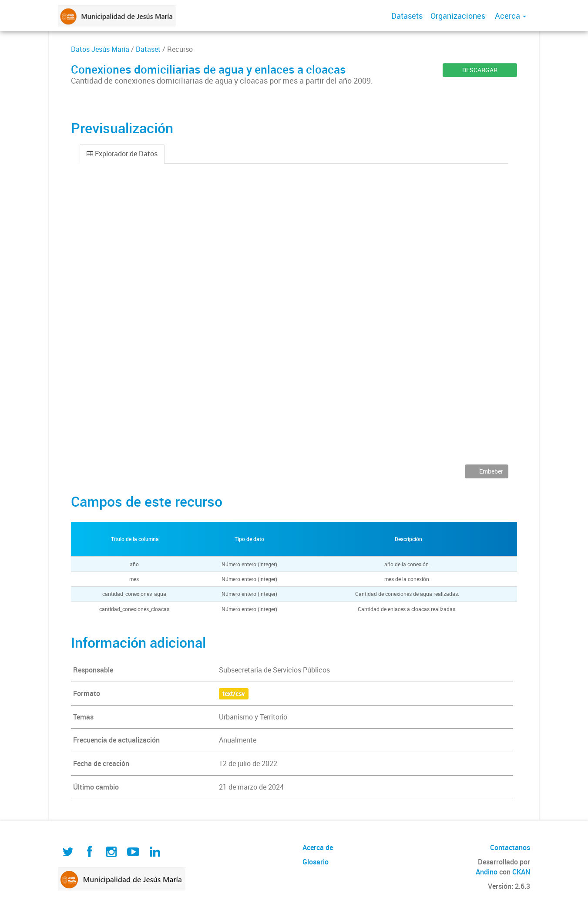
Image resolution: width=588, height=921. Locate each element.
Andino (487, 872)
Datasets (407, 16)
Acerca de (318, 847)
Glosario (316, 862)
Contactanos (510, 847)
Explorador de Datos (122, 154)
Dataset (148, 49)
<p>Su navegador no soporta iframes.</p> (294, 320)
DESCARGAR (480, 70)
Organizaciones (458, 16)
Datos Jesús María (100, 49)
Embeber (491, 471)
